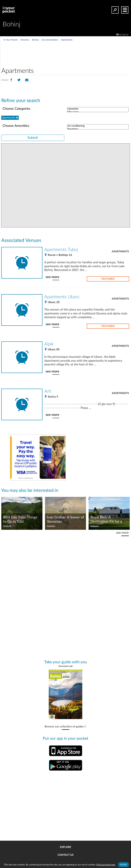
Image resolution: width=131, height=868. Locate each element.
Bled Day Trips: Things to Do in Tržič (20, 520)
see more (52, 277)
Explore (65, 847)
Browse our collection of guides (64, 727)
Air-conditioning (98, 126)
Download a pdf (66, 666)
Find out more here (106, 865)
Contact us (66, 855)
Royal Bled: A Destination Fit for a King (106, 520)
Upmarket (98, 109)
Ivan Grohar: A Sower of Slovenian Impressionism (65, 520)
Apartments (120, 252)
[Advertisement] (79, 49)
